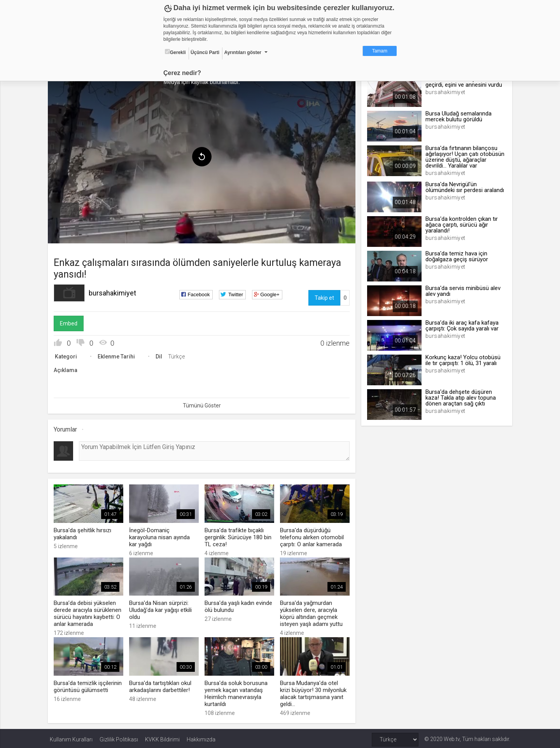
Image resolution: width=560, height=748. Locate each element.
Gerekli (175, 52)
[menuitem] (67, 209)
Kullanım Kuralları (71, 737)
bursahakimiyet (114, 292)
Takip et (324, 297)
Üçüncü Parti (205, 52)
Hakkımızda (201, 737)
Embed (71, 322)
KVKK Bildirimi (162, 737)
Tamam (380, 51)
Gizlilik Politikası (119, 737)
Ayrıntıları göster (243, 52)
